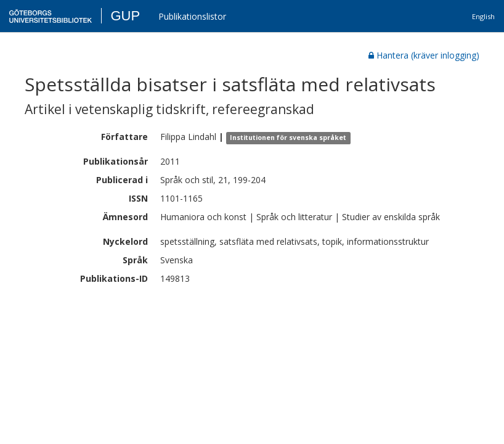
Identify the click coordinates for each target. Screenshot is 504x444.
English (483, 16)
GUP (125, 16)
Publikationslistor (192, 16)
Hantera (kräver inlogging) (424, 55)
